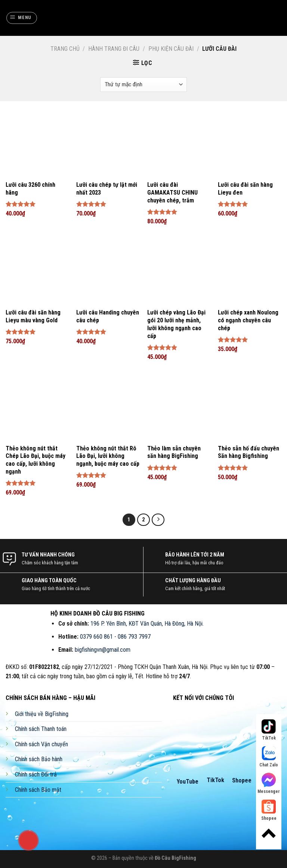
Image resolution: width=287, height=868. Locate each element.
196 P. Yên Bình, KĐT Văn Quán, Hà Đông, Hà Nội (146, 624)
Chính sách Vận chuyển (41, 744)
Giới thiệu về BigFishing (42, 714)
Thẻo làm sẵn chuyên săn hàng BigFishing (174, 452)
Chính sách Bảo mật (38, 790)
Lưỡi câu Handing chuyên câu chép (108, 316)
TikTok (215, 780)
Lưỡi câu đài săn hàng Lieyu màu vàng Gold (33, 316)
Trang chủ (65, 49)
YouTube (188, 782)
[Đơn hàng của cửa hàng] (143, 85)
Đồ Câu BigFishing (175, 858)
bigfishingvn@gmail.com (103, 650)
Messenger (269, 783)
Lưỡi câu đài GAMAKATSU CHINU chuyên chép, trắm (172, 193)
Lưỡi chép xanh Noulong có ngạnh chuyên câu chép (248, 320)
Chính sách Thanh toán (41, 729)
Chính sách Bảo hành (39, 759)
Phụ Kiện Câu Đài (171, 49)
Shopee (242, 780)
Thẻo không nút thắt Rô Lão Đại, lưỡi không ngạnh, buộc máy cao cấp (108, 456)
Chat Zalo (269, 757)
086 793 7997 (134, 637)
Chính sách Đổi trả (36, 774)
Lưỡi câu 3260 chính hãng (30, 189)
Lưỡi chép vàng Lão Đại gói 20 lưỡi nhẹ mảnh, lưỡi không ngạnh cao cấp (176, 324)
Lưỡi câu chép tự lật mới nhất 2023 (107, 189)
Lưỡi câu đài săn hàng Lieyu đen (245, 189)
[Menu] (22, 18)
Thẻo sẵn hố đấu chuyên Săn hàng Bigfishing (249, 452)
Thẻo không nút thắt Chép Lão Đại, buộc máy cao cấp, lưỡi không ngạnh (36, 460)
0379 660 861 (96, 637)
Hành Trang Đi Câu (114, 49)
